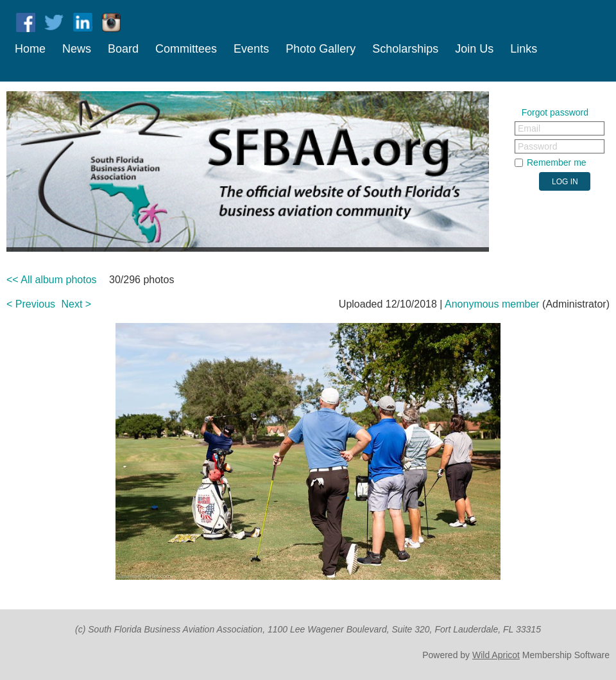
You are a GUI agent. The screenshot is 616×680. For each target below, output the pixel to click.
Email (529, 128)
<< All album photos (52, 280)
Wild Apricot (496, 655)
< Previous (31, 304)
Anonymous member (492, 304)
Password (537, 146)
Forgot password (555, 112)
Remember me (557, 162)
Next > (77, 304)
